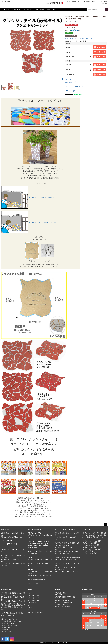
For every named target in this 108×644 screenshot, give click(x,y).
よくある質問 (86, 530)
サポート (31, 590)
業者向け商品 (40, 9)
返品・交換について (34, 600)
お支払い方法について (35, 530)
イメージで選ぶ (17, 9)
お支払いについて (33, 598)
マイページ (100, 2)
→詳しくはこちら (33, 583)
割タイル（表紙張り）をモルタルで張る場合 (43, 222)
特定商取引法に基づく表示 (36, 612)
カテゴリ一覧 (5, 9)
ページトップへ (105, 525)
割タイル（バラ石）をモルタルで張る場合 (42, 197)
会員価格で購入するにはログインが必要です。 (80, 38)
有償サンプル (51, 9)
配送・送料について (34, 595)
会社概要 (74, 2)
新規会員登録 (32, 603)
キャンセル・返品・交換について (65, 530)
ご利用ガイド (104, 3)
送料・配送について (7, 590)
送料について (69, 79)
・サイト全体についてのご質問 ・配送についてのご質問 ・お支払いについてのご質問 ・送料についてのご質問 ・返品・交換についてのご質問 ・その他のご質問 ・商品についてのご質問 (91, 547)
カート (93, 2)
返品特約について (71, 82)
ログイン (81, 2)
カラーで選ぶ (28, 9)
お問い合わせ (5, 530)
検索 (106, 10)
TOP (68, 2)
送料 (106, 2)
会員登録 (87, 2)
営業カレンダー (87, 590)
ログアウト (31, 608)
